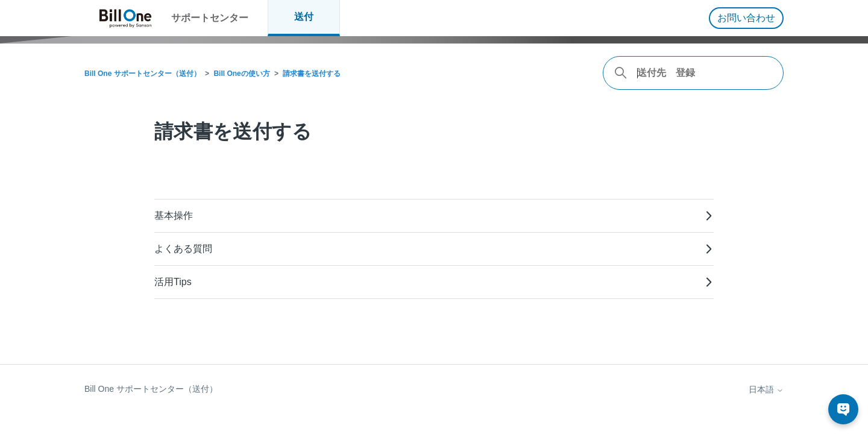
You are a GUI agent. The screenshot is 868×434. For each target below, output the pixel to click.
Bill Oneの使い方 (241, 74)
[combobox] (693, 73)
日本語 (766, 389)
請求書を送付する (312, 74)
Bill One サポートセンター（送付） (143, 74)
